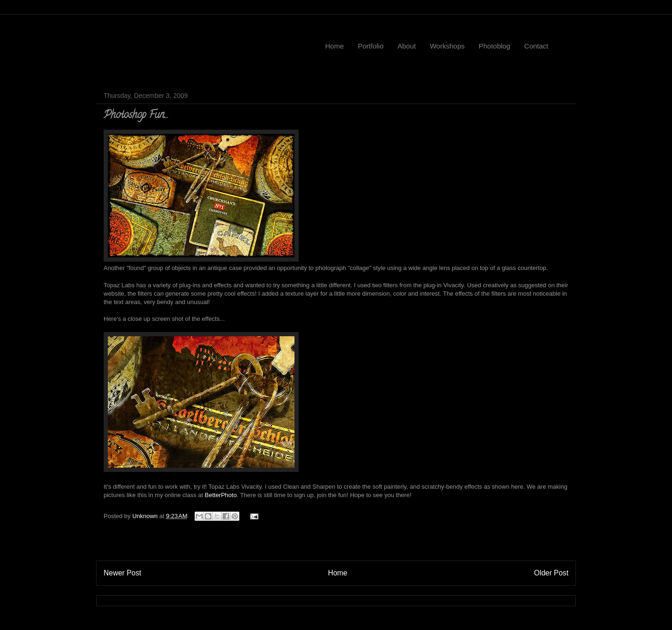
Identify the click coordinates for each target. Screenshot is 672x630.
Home (335, 46)
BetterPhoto (221, 495)
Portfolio (371, 46)
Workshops (447, 46)
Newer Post (122, 573)
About (407, 46)
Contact (536, 46)
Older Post (551, 573)
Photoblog (495, 46)
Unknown (146, 516)
